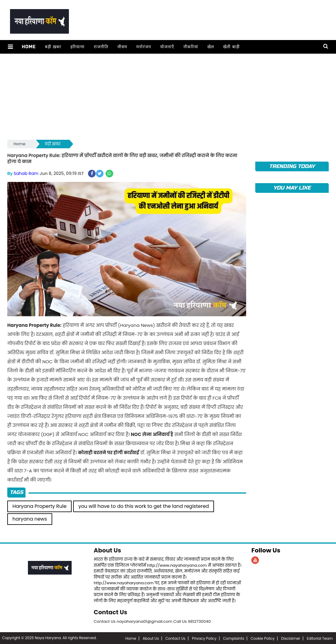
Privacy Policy (204, 638)
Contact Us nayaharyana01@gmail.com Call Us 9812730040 (152, 621)
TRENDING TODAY (292, 166)
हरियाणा (77, 47)
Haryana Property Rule (39, 506)
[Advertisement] (168, 96)
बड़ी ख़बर (53, 47)
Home (28, 47)
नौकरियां (190, 47)
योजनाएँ (167, 47)
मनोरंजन (143, 47)
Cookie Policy (263, 638)
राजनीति (100, 47)
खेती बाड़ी (231, 47)
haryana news (30, 518)
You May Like (292, 188)
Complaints (234, 638)
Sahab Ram (26, 173)
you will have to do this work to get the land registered (144, 506)
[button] (10, 47)
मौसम (122, 47)
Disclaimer (291, 638)
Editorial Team (320, 638)
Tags (16, 492)
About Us (108, 550)
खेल (210, 47)
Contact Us (111, 612)
